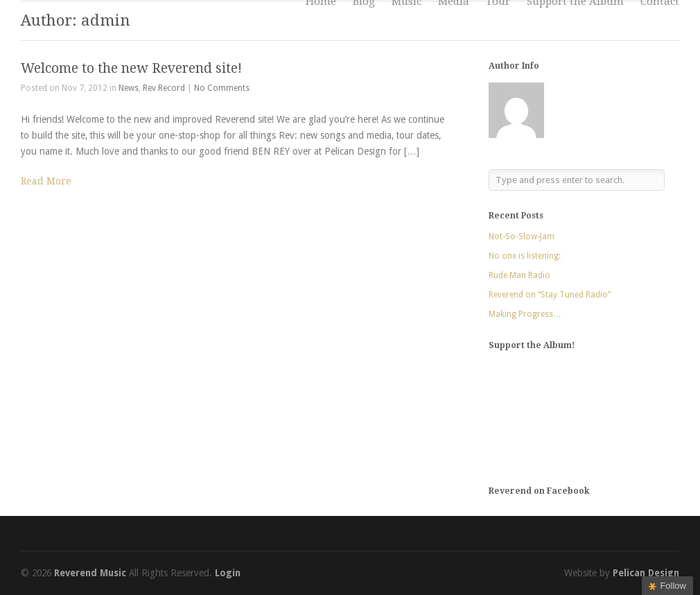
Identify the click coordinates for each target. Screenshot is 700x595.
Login (228, 573)
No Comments (222, 88)
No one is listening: (525, 256)
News (129, 88)
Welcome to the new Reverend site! (131, 68)
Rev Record (164, 88)
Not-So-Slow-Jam (522, 236)
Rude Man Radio (519, 275)
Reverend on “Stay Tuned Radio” (550, 295)
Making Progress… (525, 314)
